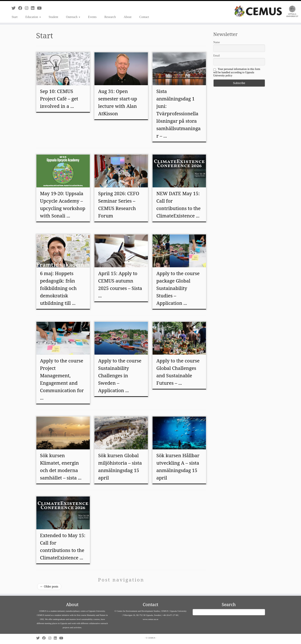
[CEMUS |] (266, 11)
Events (92, 17)
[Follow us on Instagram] (28, 8)
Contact (144, 17)
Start (14, 17)
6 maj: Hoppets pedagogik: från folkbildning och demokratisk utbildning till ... (58, 288)
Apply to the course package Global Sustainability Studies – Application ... (178, 288)
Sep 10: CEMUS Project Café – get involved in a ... (59, 99)
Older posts (49, 586)
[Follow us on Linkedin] (34, 8)
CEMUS (152, 638)
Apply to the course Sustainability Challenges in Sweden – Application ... (120, 375)
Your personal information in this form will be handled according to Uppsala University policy (237, 72)
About (128, 17)
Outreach (73, 17)
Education (33, 17)
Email (217, 56)
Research (110, 17)
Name (217, 42)
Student (53, 17)
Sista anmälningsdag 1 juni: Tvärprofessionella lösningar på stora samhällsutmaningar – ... (178, 113)
